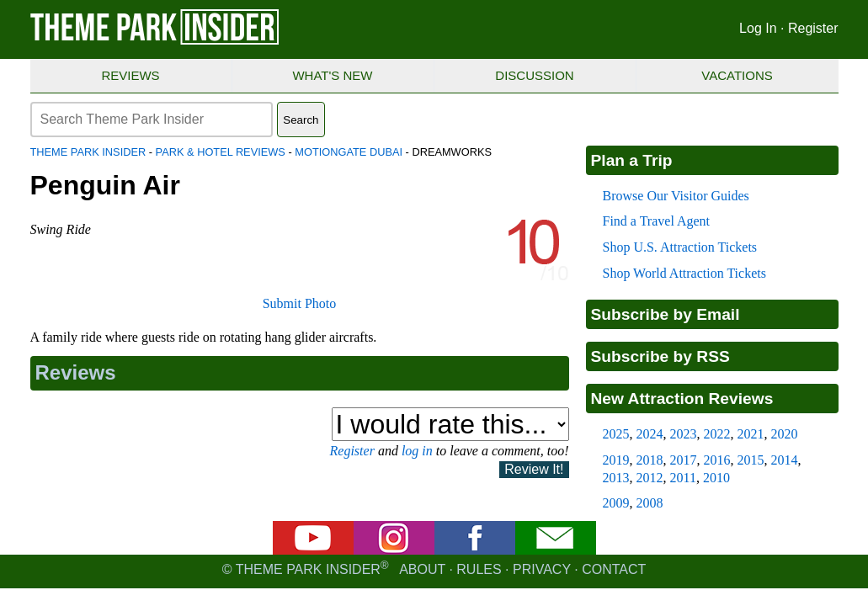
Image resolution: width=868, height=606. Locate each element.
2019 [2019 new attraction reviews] (616, 460)
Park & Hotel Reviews (221, 152)
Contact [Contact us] (614, 569)
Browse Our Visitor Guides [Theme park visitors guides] (676, 196)
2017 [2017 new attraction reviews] (684, 460)
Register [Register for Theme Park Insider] (813, 28)
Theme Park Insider (88, 152)
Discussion (534, 75)
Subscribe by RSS (660, 356)
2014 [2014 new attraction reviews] (785, 460)
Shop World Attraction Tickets (684, 273)
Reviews (130, 75)
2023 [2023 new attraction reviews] (684, 434)
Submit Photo (300, 303)
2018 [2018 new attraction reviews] (650, 460)
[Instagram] (394, 550)
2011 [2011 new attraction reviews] (683, 478)
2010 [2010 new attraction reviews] (716, 478)
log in (417, 451)
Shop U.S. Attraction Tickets (680, 247)
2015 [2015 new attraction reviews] (751, 460)
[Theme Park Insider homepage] (156, 41)
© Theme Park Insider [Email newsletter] (311, 569)
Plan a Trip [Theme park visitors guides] (632, 160)
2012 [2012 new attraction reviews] (650, 478)
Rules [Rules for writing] (479, 569)
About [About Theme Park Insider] (422, 569)
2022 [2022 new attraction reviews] (717, 434)
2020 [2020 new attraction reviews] (785, 434)
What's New (332, 75)
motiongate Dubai (349, 152)
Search (301, 120)
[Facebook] (475, 550)
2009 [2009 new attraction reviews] (616, 503)
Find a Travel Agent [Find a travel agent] (657, 221)
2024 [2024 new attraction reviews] (650, 434)
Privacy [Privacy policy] (542, 569)
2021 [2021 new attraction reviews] (751, 434)
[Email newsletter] (556, 550)
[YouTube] (313, 550)
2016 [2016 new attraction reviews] (717, 460)
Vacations (737, 75)
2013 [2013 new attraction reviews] (616, 478)
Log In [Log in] (758, 28)
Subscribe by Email (666, 314)
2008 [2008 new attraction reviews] (650, 503)
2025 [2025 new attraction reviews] (616, 434)
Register (352, 451)
